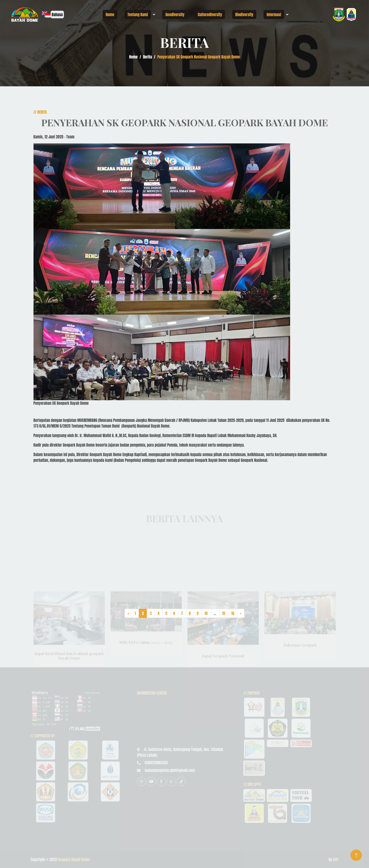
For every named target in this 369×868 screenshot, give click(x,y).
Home (110, 15)
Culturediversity (210, 15)
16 (233, 613)
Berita (148, 57)
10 (206, 613)
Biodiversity (244, 15)
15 (224, 613)
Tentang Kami (138, 15)
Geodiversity (175, 15)
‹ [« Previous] (128, 613)
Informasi (274, 15)
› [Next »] (241, 613)
